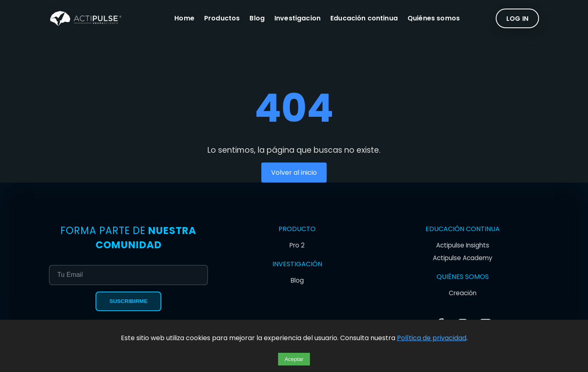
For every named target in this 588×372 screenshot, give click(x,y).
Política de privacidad (432, 338)
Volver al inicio (294, 173)
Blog (257, 19)
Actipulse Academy (463, 258)
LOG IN (517, 19)
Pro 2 (297, 245)
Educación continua (364, 19)
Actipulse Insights (463, 245)
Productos (222, 19)
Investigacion (297, 19)
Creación (463, 293)
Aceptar (294, 359)
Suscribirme (128, 301)
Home (184, 19)
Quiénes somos (434, 19)
